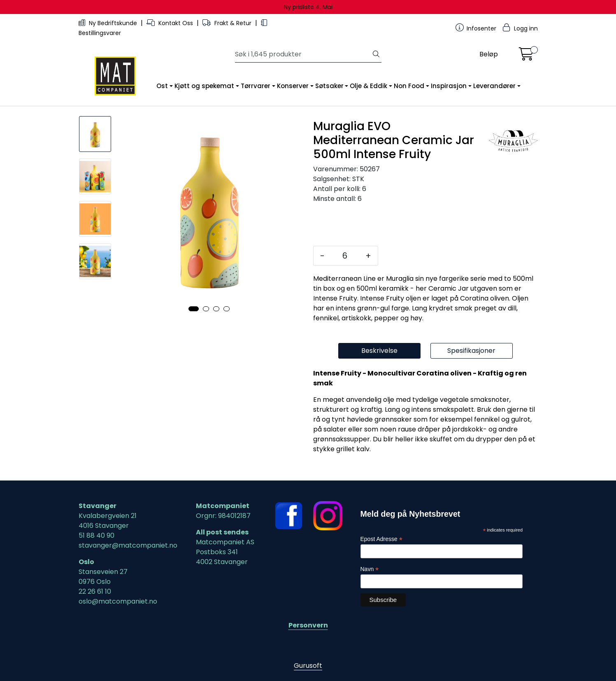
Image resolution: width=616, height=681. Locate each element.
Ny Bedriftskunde (109, 23)
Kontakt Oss (171, 23)
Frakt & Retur (228, 23)
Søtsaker (329, 86)
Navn (370, 569)
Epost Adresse (381, 539)
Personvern (308, 625)
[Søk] (303, 54)
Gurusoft (308, 666)
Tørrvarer (256, 86)
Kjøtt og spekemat (204, 86)
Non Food (409, 86)
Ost (162, 86)
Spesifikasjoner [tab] (471, 351)
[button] (194, 309)
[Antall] (345, 256)
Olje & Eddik (368, 86)
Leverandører (494, 86)
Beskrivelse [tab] (379, 351)
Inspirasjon (449, 86)
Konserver (293, 86)
